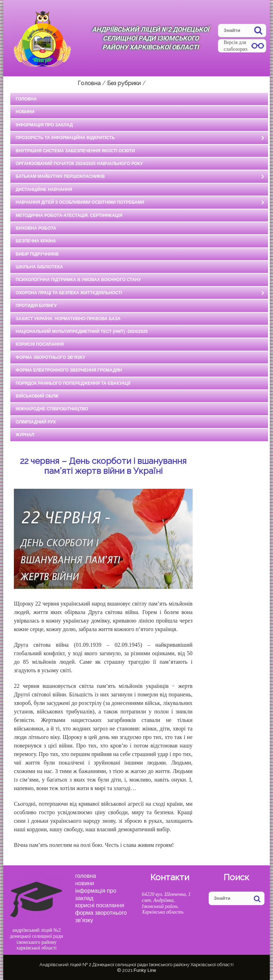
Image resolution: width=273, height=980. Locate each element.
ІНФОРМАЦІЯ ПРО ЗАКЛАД (44, 125)
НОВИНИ (25, 112)
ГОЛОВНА (26, 99)
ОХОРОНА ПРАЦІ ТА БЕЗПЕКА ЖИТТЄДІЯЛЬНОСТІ (69, 293)
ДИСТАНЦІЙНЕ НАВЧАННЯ (44, 190)
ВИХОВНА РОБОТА (36, 228)
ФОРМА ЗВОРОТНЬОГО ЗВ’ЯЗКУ (50, 357)
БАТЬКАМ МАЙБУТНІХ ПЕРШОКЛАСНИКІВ (60, 176)
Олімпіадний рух (36, 422)
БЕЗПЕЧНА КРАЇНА (36, 241)
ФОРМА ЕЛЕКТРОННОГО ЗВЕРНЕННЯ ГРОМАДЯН (69, 370)
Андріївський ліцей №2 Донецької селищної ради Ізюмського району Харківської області (151, 38)
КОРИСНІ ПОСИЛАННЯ (40, 344)
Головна (86, 876)
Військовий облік (37, 396)
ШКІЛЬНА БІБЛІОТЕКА (39, 267)
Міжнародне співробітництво (52, 409)
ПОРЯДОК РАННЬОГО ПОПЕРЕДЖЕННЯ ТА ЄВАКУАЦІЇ (73, 383)
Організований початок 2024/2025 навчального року (79, 164)
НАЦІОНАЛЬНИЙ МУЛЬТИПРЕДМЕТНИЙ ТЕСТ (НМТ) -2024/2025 (82, 332)
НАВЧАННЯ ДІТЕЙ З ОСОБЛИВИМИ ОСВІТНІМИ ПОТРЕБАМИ (80, 202)
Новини (85, 883)
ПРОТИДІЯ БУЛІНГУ (36, 306)
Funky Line (145, 970)
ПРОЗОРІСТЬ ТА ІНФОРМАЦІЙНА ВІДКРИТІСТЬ (65, 138)
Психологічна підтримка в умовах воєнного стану (78, 280)
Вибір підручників (37, 254)
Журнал (25, 435)
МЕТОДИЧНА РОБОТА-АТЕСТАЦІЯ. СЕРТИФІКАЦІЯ (69, 215)
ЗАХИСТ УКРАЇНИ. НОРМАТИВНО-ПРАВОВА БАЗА (68, 319)
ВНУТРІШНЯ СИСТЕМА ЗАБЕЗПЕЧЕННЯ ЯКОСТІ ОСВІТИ (75, 151)
